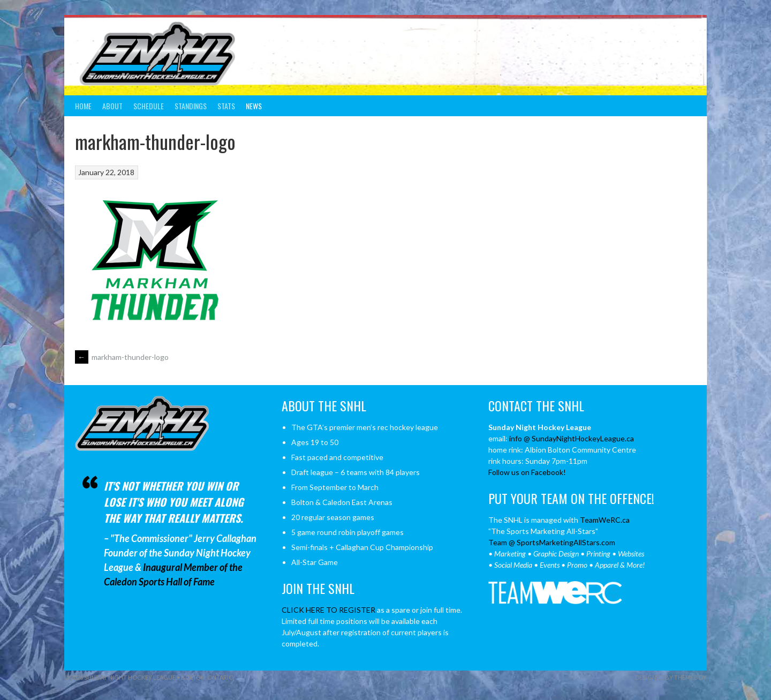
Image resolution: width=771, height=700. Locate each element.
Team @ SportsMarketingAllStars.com (552, 542)
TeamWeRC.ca (605, 520)
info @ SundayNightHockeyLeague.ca (572, 438)
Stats (226, 106)
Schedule (149, 106)
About (112, 106)
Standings (191, 106)
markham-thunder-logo (122, 357)
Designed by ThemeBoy (671, 677)
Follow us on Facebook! (527, 472)
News (254, 106)
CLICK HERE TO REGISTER (328, 610)
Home (83, 106)
